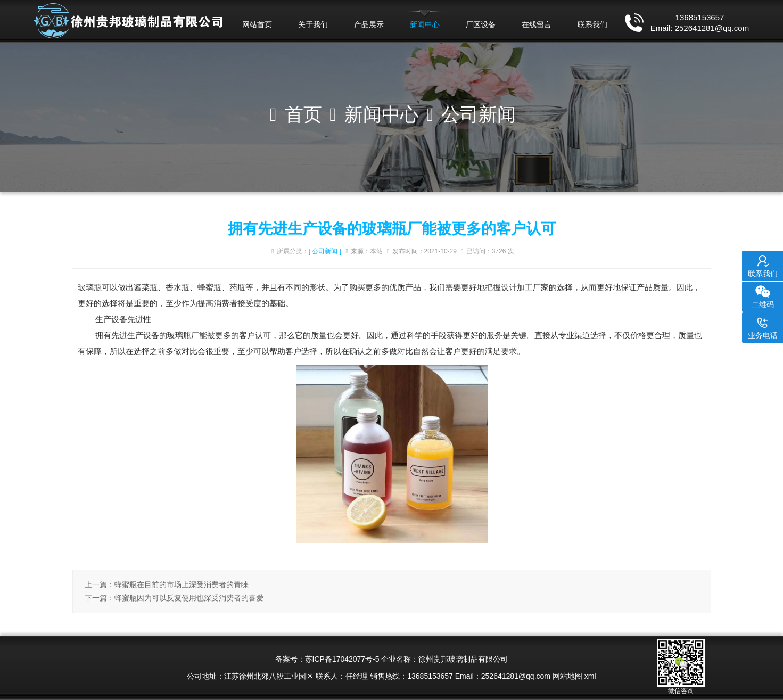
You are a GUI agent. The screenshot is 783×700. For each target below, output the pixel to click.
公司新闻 (479, 114)
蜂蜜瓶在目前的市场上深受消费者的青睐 (182, 584)
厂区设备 (481, 24)
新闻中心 (425, 24)
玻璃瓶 (90, 287)
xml (590, 676)
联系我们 (592, 24)
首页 (303, 114)
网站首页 (257, 24)
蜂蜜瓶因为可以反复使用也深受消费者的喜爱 (189, 598)
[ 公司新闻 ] (325, 251)
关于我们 (313, 24)
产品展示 (369, 24)
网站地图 (567, 676)
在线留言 (537, 24)
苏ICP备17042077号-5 (342, 659)
